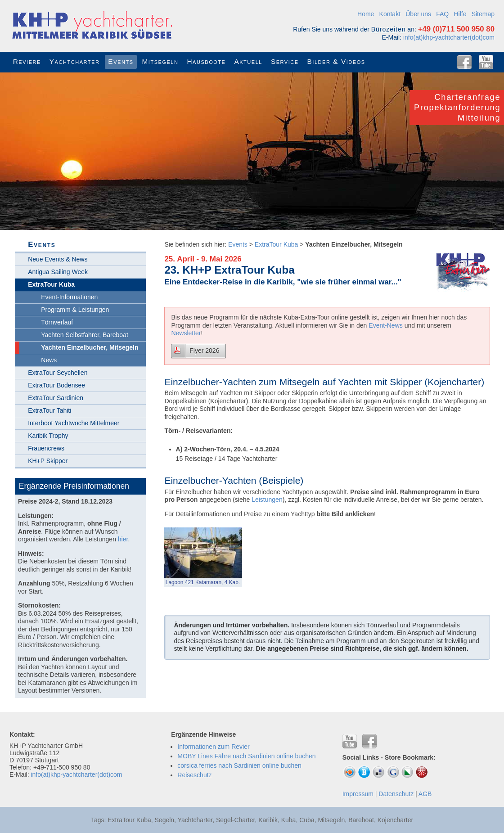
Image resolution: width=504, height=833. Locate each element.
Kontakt (390, 14)
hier (123, 539)
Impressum (358, 794)
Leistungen (267, 500)
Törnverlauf (57, 322)
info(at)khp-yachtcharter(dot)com (449, 37)
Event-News (385, 325)
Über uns (418, 14)
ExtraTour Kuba (277, 244)
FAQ (442, 14)
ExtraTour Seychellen (58, 373)
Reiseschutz (194, 775)
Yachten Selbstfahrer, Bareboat (85, 335)
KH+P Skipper (48, 461)
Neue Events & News (58, 259)
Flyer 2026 (204, 351)
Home (366, 14)
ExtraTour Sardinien (56, 398)
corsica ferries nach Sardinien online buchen (239, 765)
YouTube (486, 62)
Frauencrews (46, 448)
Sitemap (483, 14)
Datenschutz (396, 794)
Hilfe (460, 14)
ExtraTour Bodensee (56, 385)
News (49, 360)
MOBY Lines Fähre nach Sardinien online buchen (246, 756)
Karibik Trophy (48, 436)
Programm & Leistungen (75, 310)
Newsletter (186, 333)
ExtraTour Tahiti (49, 410)
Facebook (464, 62)
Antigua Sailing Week (58, 272)
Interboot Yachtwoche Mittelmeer (74, 423)
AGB (425, 794)
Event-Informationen (69, 297)
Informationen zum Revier (213, 747)
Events (238, 244)
